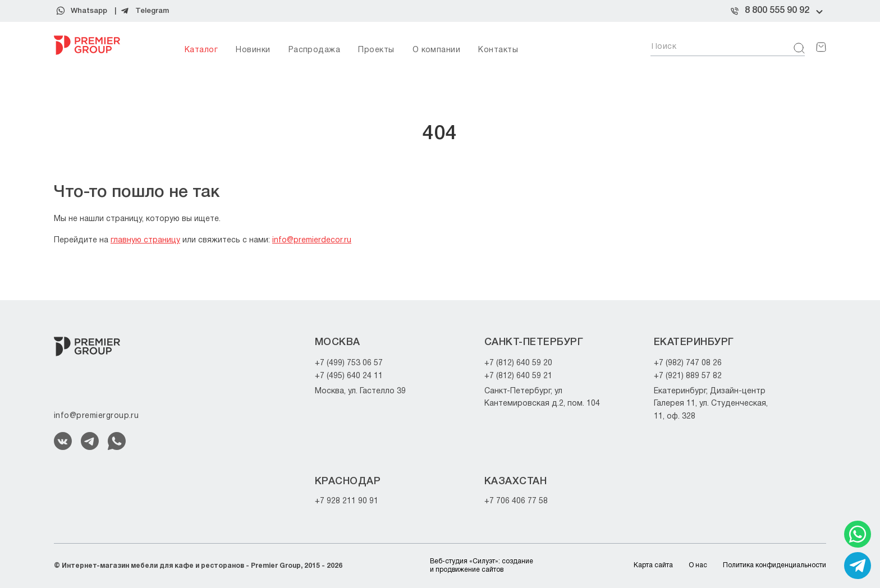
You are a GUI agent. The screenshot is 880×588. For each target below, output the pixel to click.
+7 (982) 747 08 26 (688, 363)
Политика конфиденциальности (774, 565)
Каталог (201, 50)
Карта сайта (653, 565)
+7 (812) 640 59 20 (518, 363)
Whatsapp (89, 11)
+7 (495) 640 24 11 (349, 376)
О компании (437, 50)
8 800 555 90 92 (777, 11)
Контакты (498, 50)
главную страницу (145, 240)
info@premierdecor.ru (312, 240)
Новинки (253, 50)
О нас (698, 565)
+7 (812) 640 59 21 (518, 376)
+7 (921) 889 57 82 (688, 376)
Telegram (152, 11)
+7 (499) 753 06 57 (349, 363)
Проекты (376, 50)
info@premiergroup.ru (96, 416)
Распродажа (315, 50)
